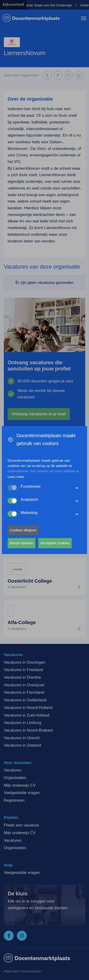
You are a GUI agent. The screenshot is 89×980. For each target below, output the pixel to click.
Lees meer (16, 477)
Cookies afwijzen (23, 530)
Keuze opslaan (21, 543)
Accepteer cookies (55, 543)
